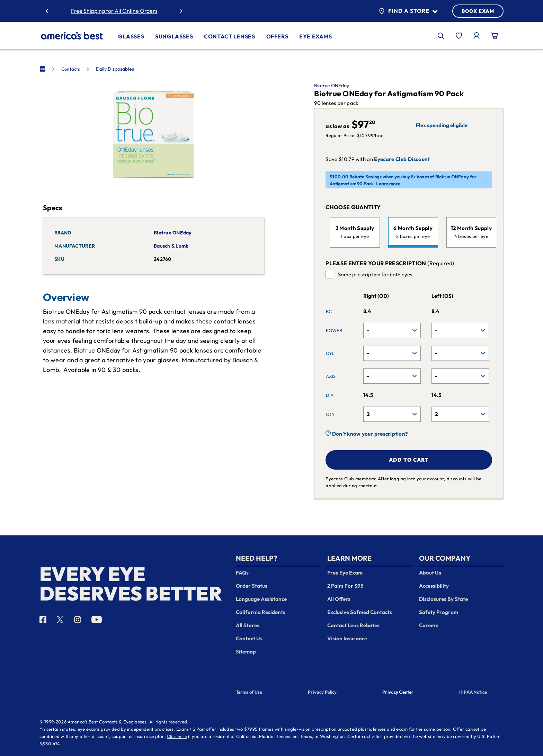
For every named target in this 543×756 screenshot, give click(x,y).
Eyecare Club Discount (402, 159)
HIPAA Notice (473, 692)
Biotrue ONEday (332, 86)
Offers (277, 36)
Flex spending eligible (442, 125)
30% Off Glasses (135, 11)
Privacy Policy (322, 692)
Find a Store (408, 11)
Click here (177, 736)
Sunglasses (174, 36)
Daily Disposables (115, 69)
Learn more (388, 184)
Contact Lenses (229, 36)
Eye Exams (315, 36)
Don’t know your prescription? (367, 434)
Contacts (71, 69)
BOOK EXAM (478, 11)
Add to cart (409, 460)
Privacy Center (398, 693)
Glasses (131, 36)
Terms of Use (249, 692)
